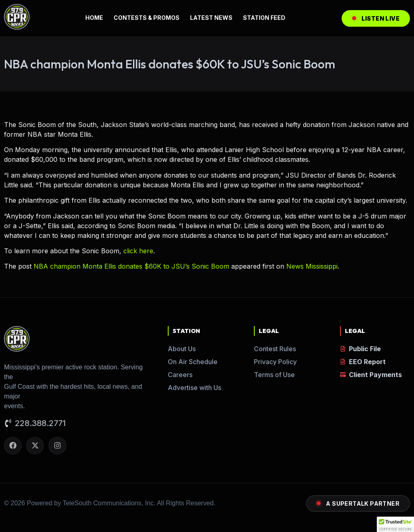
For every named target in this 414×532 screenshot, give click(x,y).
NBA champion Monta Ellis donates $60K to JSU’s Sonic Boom (131, 266)
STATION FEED (264, 18)
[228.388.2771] (8, 424)
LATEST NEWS (211, 18)
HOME (94, 18)
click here (138, 251)
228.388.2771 (40, 423)
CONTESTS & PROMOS (147, 18)
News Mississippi (312, 266)
